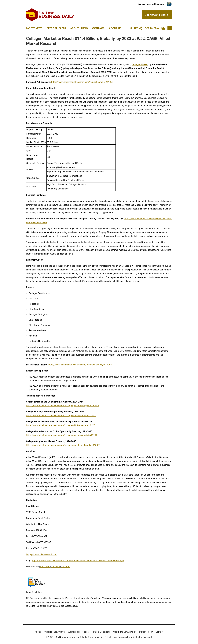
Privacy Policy (146, 632)
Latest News (34, 28)
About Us (115, 28)
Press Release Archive (54, 632)
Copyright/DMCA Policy (125, 632)
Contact (98, 28)
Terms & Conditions (101, 632)
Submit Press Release (78, 632)
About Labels (79, 28)
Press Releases (56, 28)
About (38, 632)
